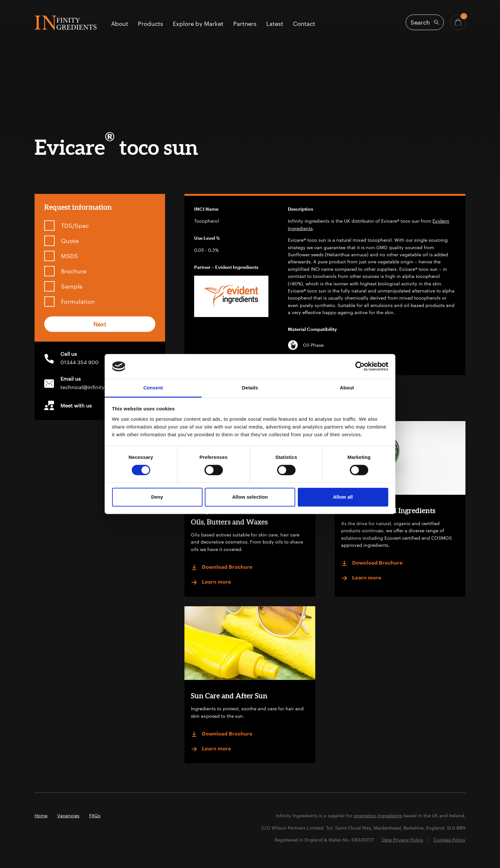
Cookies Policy (449, 840)
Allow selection (250, 497)
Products (151, 24)
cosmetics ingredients (378, 815)
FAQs (95, 815)
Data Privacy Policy (403, 840)
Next (100, 324)
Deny (157, 497)
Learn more (211, 582)
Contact (304, 24)
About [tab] (347, 388)
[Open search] (425, 22)
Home (41, 815)
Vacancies (68, 815)
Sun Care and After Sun (229, 696)
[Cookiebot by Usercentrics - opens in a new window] (360, 366)
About (120, 24)
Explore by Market (198, 24)
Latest (275, 24)
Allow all (343, 497)
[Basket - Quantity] (458, 22)
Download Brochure (222, 567)
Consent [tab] (153, 388)
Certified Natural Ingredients (388, 510)
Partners (245, 24)
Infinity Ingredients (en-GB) (66, 23)
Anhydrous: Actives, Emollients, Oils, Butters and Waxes (243, 516)
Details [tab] (250, 388)
